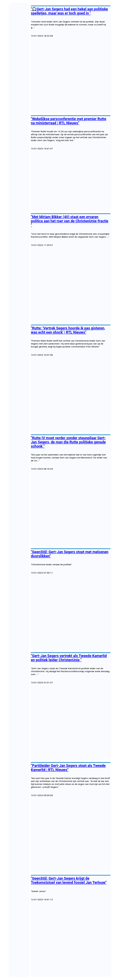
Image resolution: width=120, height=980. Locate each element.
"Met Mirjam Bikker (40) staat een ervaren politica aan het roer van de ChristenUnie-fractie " (70, 221)
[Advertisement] (71, 75)
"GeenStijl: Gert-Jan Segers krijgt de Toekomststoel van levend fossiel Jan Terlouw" (69, 881)
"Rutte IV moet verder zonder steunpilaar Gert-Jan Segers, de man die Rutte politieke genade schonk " (69, 442)
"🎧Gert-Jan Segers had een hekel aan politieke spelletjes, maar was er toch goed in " (70, 11)
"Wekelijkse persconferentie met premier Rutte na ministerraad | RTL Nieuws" (69, 121)
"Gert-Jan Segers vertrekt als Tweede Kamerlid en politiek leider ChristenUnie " (69, 658)
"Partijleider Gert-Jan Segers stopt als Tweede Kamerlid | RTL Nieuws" (68, 768)
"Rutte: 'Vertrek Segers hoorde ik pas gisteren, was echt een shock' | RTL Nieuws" (68, 330)
